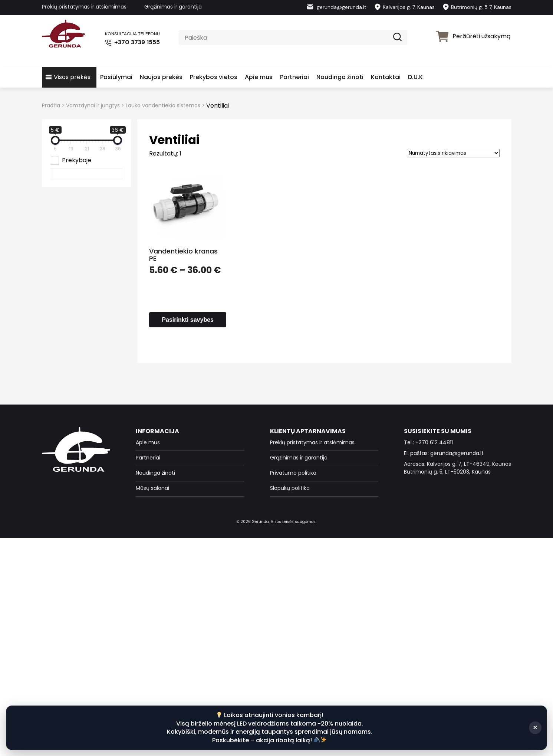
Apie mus (259, 77)
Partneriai (294, 77)
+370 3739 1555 (132, 42)
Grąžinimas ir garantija (173, 7)
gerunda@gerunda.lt (336, 7)
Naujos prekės (161, 77)
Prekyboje (77, 160)
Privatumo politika (293, 473)
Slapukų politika (290, 488)
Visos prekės (72, 77)
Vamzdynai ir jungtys (93, 105)
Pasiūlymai (116, 77)
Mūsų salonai (152, 488)
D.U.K (415, 77)
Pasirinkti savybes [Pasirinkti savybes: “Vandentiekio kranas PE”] (188, 320)
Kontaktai (386, 77)
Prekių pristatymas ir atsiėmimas (84, 7)
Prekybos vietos (214, 77)
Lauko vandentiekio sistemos (163, 105)
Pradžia (51, 105)
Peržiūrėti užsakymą (473, 36)
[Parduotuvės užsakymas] (453, 153)
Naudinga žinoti (340, 77)
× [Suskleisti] (535, 728)
